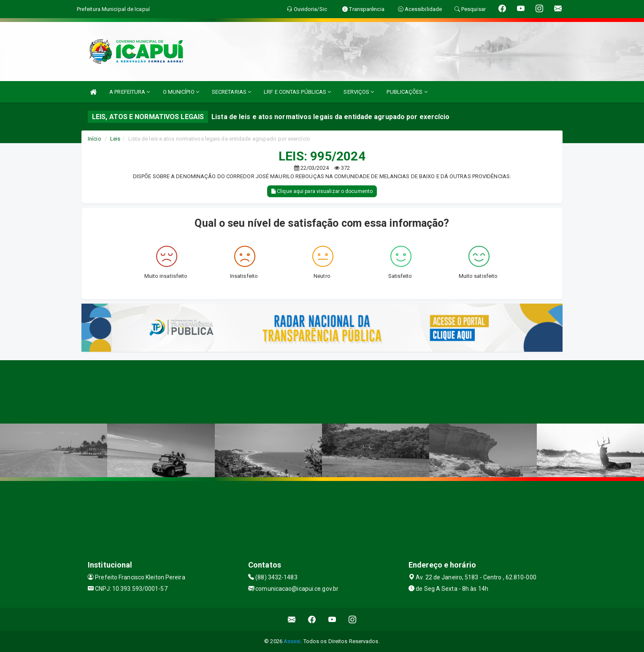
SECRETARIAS (231, 92)
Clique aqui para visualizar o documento (322, 191)
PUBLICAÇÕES (407, 92)
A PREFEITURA (130, 92)
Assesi (292, 641)
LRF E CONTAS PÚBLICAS (297, 92)
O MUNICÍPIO (181, 92)
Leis (115, 139)
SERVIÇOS (359, 92)
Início (95, 139)
